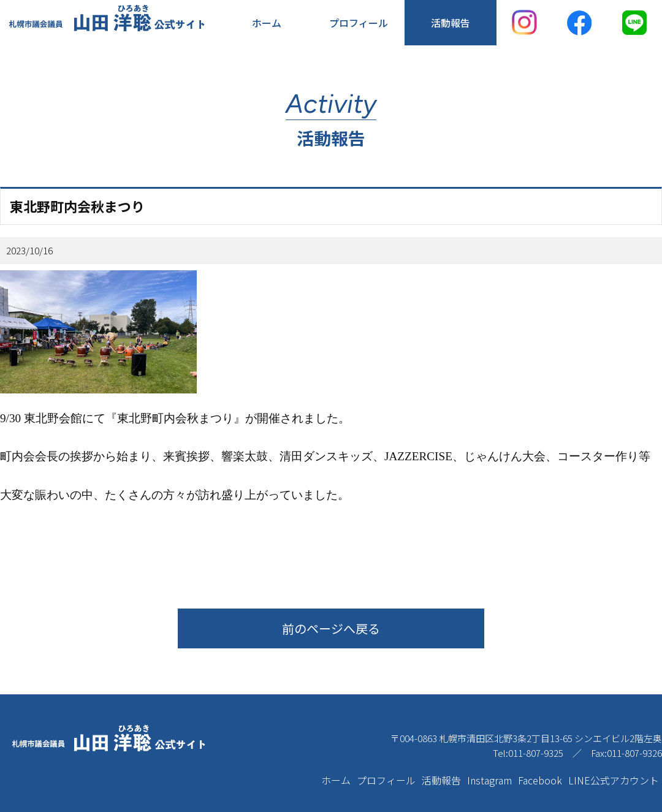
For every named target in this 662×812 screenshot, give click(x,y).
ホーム (267, 23)
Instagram (489, 780)
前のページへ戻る (331, 628)
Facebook (540, 780)
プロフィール (359, 23)
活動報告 (451, 23)
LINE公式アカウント (614, 780)
